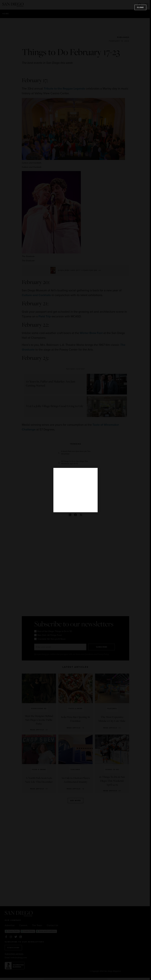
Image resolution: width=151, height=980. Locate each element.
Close (140, 7)
